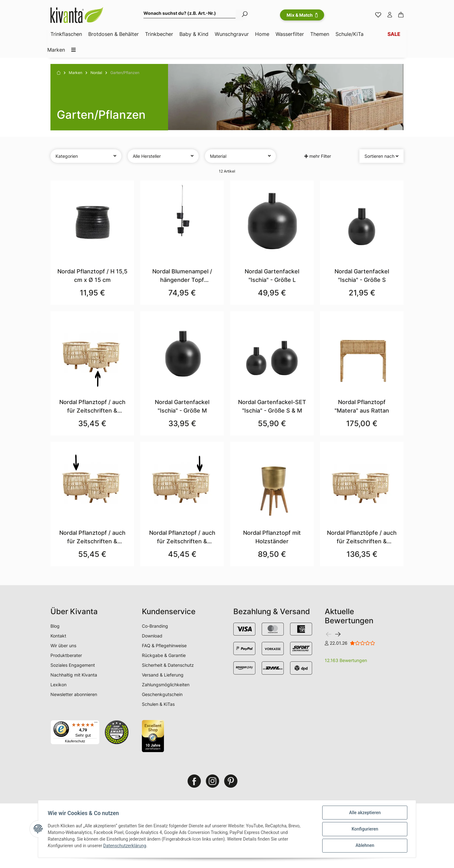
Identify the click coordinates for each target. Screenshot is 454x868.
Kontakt (58, 636)
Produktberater (66, 655)
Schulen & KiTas (158, 704)
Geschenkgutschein (162, 694)
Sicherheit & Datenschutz (168, 665)
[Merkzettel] (378, 15)
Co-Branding (155, 626)
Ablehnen (364, 846)
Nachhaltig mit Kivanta (74, 675)
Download (152, 636)
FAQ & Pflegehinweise (164, 645)
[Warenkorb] (401, 15)
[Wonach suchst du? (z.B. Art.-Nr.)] (190, 14)
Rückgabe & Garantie (164, 655)
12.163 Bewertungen (346, 660)
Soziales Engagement (73, 665)
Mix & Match (302, 15)
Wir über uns (63, 645)
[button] (390, 15)
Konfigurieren (364, 829)
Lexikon (58, 685)
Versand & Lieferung (163, 675)
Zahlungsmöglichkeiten (166, 685)
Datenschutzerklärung (125, 846)
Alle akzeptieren (364, 813)
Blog (55, 626)
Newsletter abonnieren (74, 694)
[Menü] (96, 724)
